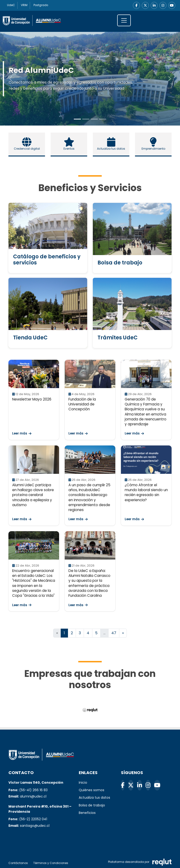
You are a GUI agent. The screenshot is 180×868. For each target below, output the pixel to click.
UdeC (11, 5)
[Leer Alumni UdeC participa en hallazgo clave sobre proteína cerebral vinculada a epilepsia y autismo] (34, 460)
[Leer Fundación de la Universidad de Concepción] (90, 374)
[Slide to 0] (77, 119)
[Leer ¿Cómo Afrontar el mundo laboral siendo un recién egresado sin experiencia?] (146, 460)
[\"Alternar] (124, 20)
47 (114, 633)
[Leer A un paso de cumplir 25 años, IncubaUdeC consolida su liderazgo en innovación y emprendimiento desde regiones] (90, 460)
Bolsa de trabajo (92, 805)
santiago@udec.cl (35, 826)
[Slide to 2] (94, 119)
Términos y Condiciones (51, 863)
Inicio (83, 783)
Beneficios (87, 813)
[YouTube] (172, 5)
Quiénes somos (92, 790)
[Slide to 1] (86, 119)
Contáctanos (18, 863)
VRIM (24, 5)
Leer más (22, 434)
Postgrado (41, 5)
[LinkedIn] (154, 5)
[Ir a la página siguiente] (123, 633)
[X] (145, 5)
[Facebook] (136, 5)
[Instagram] (163, 5)
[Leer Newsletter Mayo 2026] (34, 374)
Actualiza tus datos (94, 798)
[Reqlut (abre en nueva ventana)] (90, 710)
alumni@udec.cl (33, 797)
